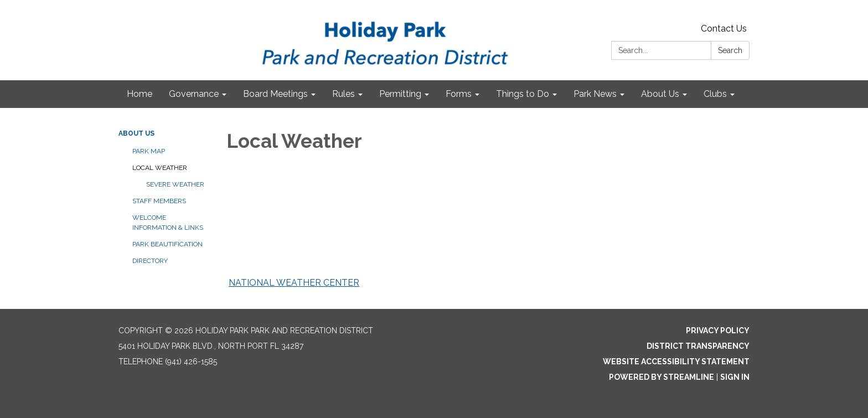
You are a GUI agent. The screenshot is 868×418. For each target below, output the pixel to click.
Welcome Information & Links (168, 223)
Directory (150, 261)
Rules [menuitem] (343, 94)
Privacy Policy (718, 331)
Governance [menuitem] (194, 94)
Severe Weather (175, 184)
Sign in (735, 377)
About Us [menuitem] (660, 94)
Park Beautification (167, 244)
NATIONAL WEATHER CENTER (294, 283)
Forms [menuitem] (459, 94)
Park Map (149, 151)
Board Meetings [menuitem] (275, 94)
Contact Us (724, 29)
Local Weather (160, 168)
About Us (136, 133)
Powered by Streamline (662, 377)
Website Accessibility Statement (676, 362)
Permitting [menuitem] (400, 94)
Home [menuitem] (139, 94)
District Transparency (698, 346)
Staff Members (159, 201)
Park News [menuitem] (595, 94)
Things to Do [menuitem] (523, 94)
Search (730, 50)
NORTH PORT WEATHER (407, 229)
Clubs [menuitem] (715, 94)
